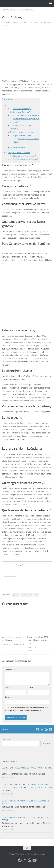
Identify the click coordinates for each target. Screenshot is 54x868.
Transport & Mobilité (27, 817)
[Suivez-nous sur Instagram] (42, 729)
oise (36, 595)
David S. (9, 23)
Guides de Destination (11, 784)
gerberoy (16, 595)
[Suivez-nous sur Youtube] (50, 729)
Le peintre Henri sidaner (22, 136)
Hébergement (43, 784)
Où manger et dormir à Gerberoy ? (24, 156)
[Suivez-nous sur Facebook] (38, 729)
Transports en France (28, 801)
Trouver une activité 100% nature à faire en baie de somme (38, 640)
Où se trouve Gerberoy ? (22, 109)
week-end (21, 339)
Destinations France (11, 768)
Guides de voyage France (32, 768)
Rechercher (7, 739)
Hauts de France (26, 10)
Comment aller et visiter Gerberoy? (26, 115)
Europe (5, 10)
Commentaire (11, 669)
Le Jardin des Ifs (19, 147)
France (14, 10)
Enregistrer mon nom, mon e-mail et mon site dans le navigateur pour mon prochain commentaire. (27, 709)
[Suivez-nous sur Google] (46, 729)
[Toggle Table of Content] (4, 105)
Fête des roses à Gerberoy (23, 132)
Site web (8, 697)
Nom (7, 688)
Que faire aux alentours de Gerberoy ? (25, 159)
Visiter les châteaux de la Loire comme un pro (24, 774)
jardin (4, 352)
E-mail (31, 688)
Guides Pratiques (9, 801)
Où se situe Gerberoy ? (22, 112)
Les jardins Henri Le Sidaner (19, 153)
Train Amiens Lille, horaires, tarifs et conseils (23, 807)
